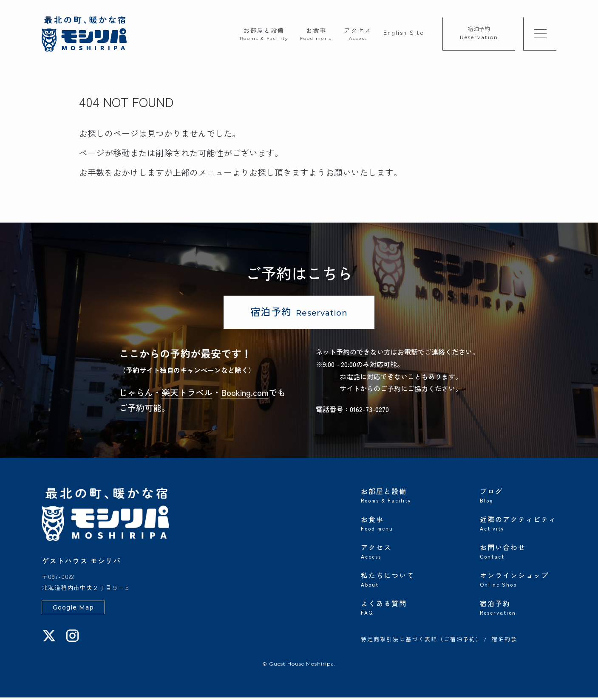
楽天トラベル (187, 395)
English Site (404, 32)
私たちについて (399, 581)
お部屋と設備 (264, 33)
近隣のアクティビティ (518, 525)
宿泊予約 (479, 32)
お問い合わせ (518, 553)
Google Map (73, 610)
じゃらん (136, 395)
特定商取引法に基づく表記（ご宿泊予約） (421, 642)
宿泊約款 (504, 642)
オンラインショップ (518, 581)
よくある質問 (399, 609)
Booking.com (245, 395)
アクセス (358, 33)
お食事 (316, 33)
